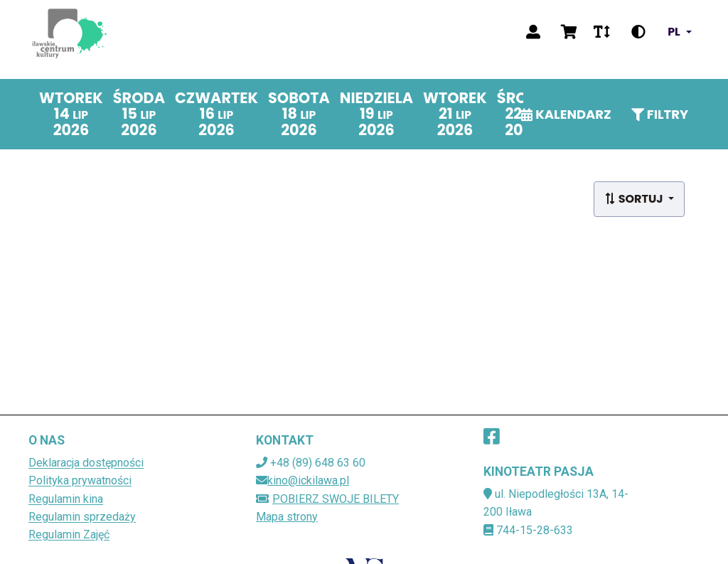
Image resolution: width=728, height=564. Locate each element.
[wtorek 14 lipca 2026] (71, 114)
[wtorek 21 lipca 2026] (455, 114)
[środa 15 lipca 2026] (139, 114)
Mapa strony (287, 517)
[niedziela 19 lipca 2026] (376, 114)
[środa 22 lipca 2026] (523, 114)
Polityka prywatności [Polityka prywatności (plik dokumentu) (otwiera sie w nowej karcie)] (80, 480)
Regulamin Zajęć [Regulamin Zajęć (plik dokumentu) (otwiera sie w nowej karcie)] (69, 534)
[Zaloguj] (533, 32)
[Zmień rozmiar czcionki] (601, 32)
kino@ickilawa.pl (308, 480)
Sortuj (635, 199)
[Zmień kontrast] (638, 32)
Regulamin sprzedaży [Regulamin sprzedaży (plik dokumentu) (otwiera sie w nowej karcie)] (82, 517)
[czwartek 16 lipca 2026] (216, 114)
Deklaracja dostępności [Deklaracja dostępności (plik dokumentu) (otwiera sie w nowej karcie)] (86, 463)
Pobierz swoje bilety (327, 499)
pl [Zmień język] (674, 32)
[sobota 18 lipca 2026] (299, 114)
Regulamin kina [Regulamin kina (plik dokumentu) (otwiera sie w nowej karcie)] (66, 499)
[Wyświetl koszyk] (569, 32)
